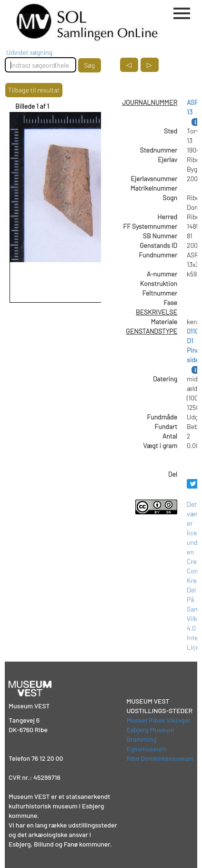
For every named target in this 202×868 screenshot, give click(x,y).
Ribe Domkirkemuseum (160, 758)
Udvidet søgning (29, 52)
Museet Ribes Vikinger (158, 720)
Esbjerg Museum (150, 730)
